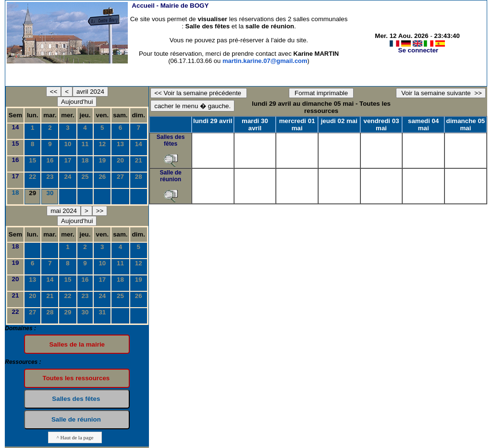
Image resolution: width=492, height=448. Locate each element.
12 (102, 144)
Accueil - (170, 6)
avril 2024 (90, 92)
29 (68, 312)
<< (54, 92)
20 (120, 160)
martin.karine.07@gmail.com (265, 61)
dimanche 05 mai (466, 124)
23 (50, 177)
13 (120, 144)
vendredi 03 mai (381, 124)
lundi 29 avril (213, 121)
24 (68, 177)
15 (16, 143)
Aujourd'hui (77, 102)
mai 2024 (64, 211)
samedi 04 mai (423, 124)
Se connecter (418, 50)
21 (139, 160)
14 (16, 127)
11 (85, 144)
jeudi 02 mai (339, 121)
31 (102, 312)
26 (102, 177)
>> (100, 211)
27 (120, 177)
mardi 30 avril (255, 124)
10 (68, 144)
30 (50, 193)
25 (85, 177)
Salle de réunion (170, 176)
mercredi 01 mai (297, 124)
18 (85, 160)
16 (16, 160)
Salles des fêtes (171, 140)
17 (68, 160)
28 (139, 177)
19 (102, 160)
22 (32, 177)
